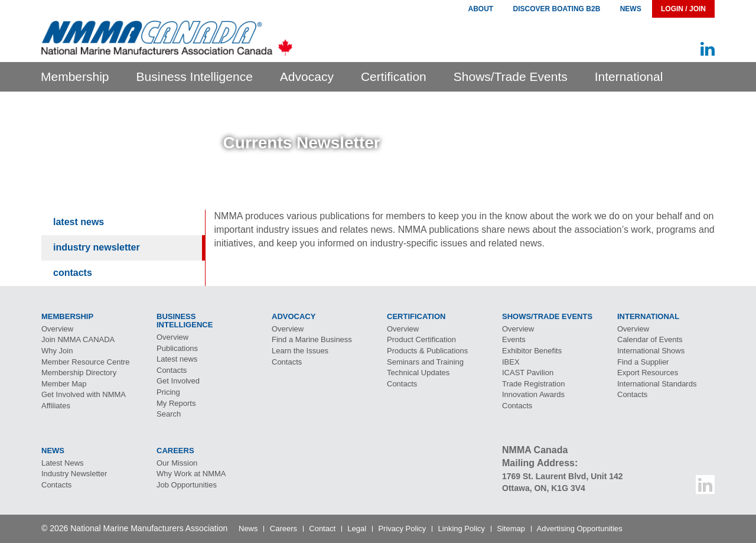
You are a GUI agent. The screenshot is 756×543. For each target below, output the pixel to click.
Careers (283, 529)
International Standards (657, 384)
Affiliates (56, 406)
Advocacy (307, 77)
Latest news (177, 359)
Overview (57, 329)
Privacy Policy (402, 529)
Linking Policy (462, 529)
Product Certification (421, 339)
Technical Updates (418, 373)
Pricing (168, 392)
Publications (177, 348)
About (480, 9)
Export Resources (648, 373)
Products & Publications (427, 351)
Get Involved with (84, 394)
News (631, 9)
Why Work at (191, 474)
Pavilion (528, 373)
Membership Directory (79, 373)
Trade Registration (533, 384)
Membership (75, 77)
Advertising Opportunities (580, 529)
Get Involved (178, 381)
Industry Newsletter (97, 247)
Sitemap (511, 529)
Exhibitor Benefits (532, 351)
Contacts (73, 273)
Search (169, 414)
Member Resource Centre (86, 362)
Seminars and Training (425, 362)
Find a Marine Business (312, 339)
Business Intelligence (195, 77)
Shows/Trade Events (511, 77)
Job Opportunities (187, 485)
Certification (394, 77)
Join (78, 339)
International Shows (651, 351)
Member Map (64, 384)
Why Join (57, 351)
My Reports (176, 403)
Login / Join (683, 9)
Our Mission (177, 463)
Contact (322, 529)
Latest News (79, 222)
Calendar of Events (650, 339)
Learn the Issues (300, 351)
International (629, 77)
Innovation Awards (533, 394)
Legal (357, 529)
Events (514, 339)
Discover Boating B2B (557, 9)
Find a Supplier (643, 362)
